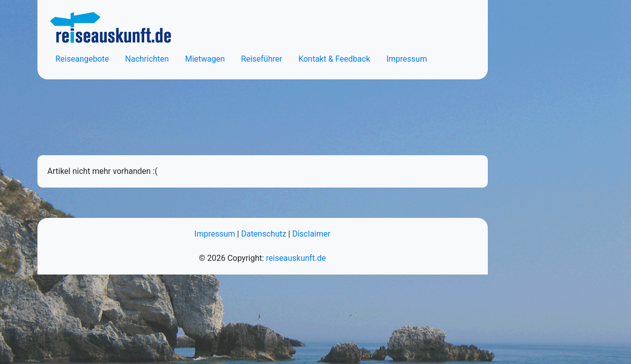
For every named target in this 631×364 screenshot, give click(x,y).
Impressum (407, 59)
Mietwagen (205, 59)
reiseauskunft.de (296, 258)
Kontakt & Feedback (334, 59)
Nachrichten (147, 59)
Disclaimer (311, 234)
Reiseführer (261, 59)
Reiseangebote (82, 59)
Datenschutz (263, 234)
